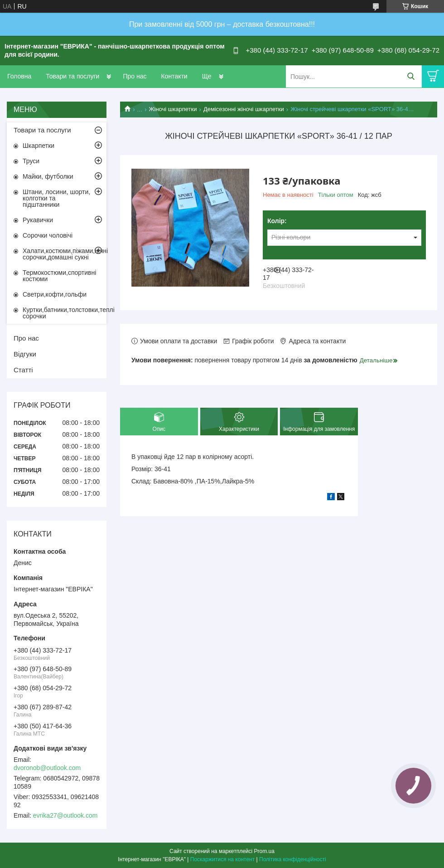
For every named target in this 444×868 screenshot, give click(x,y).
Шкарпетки (39, 146)
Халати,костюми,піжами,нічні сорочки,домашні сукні (65, 254)
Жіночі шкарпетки (173, 109)
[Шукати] (411, 76)
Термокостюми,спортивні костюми (59, 276)
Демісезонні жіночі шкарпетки (244, 109)
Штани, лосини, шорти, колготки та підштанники (56, 198)
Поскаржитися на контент (222, 859)
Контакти (174, 76)
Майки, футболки (48, 176)
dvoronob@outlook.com (47, 768)
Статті (23, 370)
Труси (31, 161)
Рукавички (38, 220)
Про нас (135, 76)
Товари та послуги (72, 76)
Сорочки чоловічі (48, 235)
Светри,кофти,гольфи (55, 294)
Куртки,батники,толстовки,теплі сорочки (65, 313)
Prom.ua (264, 851)
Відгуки (25, 354)
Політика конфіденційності (293, 859)
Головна (19, 76)
